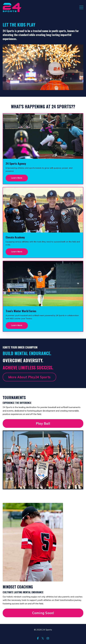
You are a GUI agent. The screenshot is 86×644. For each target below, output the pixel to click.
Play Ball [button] (43, 423)
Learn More (17, 178)
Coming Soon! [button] (43, 613)
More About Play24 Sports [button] (29, 377)
